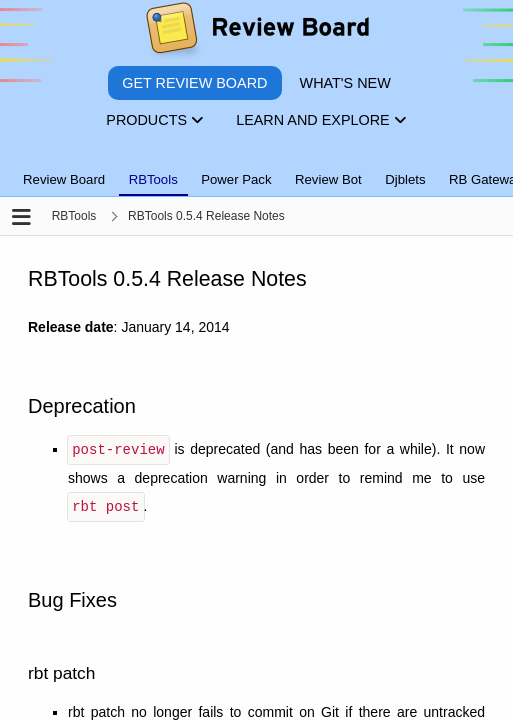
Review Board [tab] (64, 179)
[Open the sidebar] (21, 218)
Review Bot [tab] (328, 179)
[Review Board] (256, 32)
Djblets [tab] (405, 179)
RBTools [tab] (153, 179)
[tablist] (256, 168)
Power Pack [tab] (236, 179)
